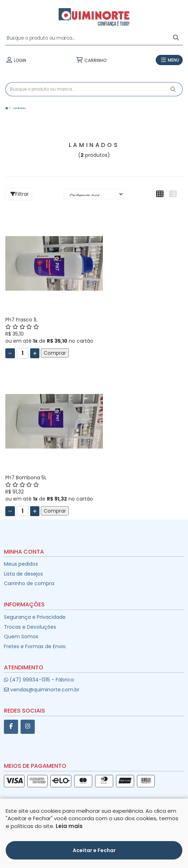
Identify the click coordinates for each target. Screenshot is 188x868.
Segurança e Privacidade (35, 617)
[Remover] (10, 353)
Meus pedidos (21, 564)
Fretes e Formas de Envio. (35, 646)
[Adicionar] (35, 353)
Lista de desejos (23, 574)
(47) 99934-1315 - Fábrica (39, 680)
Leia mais (69, 853)
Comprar (55, 353)
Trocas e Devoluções (30, 627)
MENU (169, 60)
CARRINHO (91, 60)
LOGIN (16, 60)
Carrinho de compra (29, 583)
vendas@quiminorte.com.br (42, 690)
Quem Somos (21, 636)
